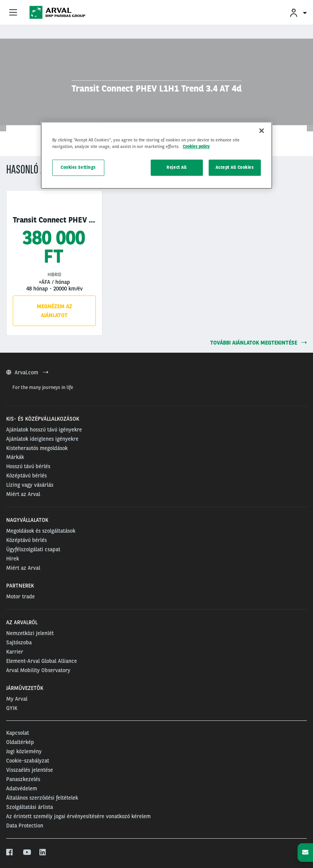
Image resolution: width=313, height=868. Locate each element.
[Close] (262, 131)
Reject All (177, 167)
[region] (156, 155)
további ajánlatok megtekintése (259, 343)
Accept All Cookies (235, 167)
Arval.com (27, 372)
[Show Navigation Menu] (13, 13)
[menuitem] (298, 13)
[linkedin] (43, 853)
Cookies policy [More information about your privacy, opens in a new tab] (196, 146)
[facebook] (10, 853)
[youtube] (26, 853)
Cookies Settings (78, 167)
